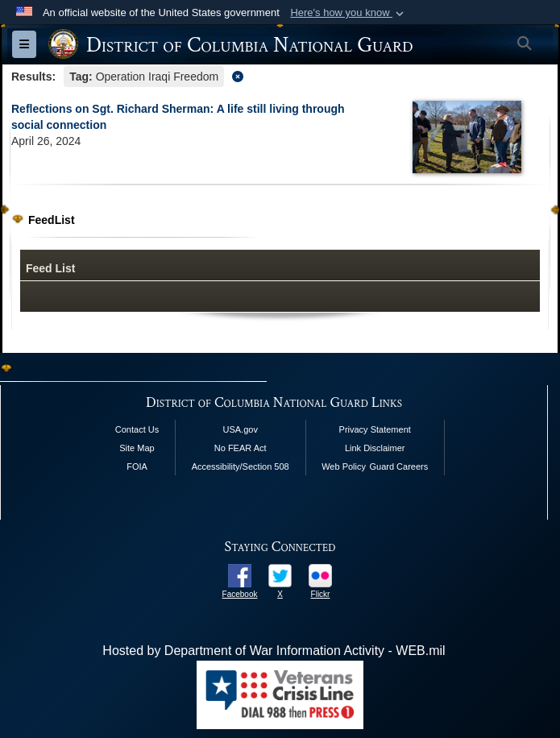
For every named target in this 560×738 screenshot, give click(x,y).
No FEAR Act (241, 448)
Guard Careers (398, 466)
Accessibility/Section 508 (241, 466)
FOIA (137, 466)
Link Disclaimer (375, 448)
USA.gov (240, 429)
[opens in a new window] (240, 575)
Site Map (137, 448)
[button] (348, 13)
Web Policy (344, 466)
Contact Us (137, 429)
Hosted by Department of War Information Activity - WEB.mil (274, 651)
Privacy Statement (375, 429)
